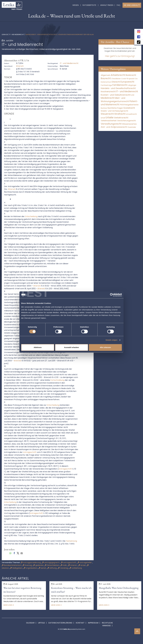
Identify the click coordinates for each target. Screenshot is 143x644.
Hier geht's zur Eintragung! (120, 56)
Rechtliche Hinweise (107, 624)
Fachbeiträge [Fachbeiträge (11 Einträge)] (106, 85)
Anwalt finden (107, 5)
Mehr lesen (9, 605)
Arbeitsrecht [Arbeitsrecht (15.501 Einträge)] (118, 75)
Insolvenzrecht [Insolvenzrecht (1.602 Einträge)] (108, 91)
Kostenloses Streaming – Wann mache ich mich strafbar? (71, 590)
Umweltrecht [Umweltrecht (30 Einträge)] (131, 114)
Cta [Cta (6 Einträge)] (136, 79)
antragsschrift (69, 562)
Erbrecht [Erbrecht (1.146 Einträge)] (116, 82)
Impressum (93, 623)
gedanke (38, 565)
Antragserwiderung (31, 562)
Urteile (41, 623)
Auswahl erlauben (71, 347)
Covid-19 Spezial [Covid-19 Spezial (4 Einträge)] (128, 79)
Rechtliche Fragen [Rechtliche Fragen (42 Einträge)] (115, 108)
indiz (64, 565)
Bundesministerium (12, 565)
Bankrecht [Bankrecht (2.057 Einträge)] (131, 75)
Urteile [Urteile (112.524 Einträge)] (109, 117)
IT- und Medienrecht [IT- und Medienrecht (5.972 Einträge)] (127, 91)
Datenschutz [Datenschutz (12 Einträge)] (106, 82)
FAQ (118, 5)
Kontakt (80, 623)
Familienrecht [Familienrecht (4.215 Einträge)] (120, 85)
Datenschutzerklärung (60, 623)
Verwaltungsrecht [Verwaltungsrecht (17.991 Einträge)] (111, 124)
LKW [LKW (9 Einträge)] (133, 95)
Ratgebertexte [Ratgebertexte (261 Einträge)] (131, 105)
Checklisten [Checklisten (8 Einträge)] (116, 79)
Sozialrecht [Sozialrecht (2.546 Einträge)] (129, 108)
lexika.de (5, 34)
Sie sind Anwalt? (132, 5)
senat (43, 568)
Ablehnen (38, 347)
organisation (31, 568)
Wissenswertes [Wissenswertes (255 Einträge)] (129, 124)
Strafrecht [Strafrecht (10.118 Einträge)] (120, 114)
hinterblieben (52, 565)
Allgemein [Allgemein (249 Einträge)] (106, 75)
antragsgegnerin (51, 562)
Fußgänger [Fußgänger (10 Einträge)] (132, 85)
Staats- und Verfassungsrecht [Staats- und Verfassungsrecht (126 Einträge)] (114, 111)
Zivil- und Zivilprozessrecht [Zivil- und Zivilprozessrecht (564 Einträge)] (114, 127)
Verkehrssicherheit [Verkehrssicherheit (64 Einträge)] (109, 121)
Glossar (30, 623)
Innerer (73, 565)
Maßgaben (16, 568)
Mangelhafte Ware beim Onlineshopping (119, 588)
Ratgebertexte (89, 5)
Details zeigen (111, 340)
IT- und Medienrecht (17, 34)
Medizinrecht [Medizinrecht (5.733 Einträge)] (108, 98)
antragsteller (85, 562)
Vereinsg (63, 568)
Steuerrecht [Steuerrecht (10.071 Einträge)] (107, 114)
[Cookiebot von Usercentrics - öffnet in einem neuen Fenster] (112, 295)
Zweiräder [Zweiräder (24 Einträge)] (132, 127)
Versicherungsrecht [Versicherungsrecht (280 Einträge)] (126, 121)
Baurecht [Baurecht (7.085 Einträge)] (106, 78)
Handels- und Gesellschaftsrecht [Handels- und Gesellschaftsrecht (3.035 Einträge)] (118, 88)
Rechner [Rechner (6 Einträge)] (104, 108)
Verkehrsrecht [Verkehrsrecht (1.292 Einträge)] (121, 118)
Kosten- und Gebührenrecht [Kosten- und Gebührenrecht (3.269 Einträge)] (116, 95)
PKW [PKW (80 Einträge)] (122, 105)
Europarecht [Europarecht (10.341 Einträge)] (127, 82)
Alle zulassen (105, 347)
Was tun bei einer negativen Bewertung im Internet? (22, 590)
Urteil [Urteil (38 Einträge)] (103, 118)
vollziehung (76, 568)
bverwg (27, 565)
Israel (82, 565)
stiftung (52, 568)
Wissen (76, 5)
